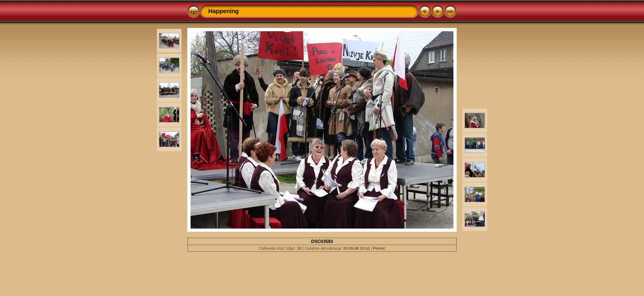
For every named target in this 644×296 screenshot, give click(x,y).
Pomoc (379, 248)
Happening (223, 11)
